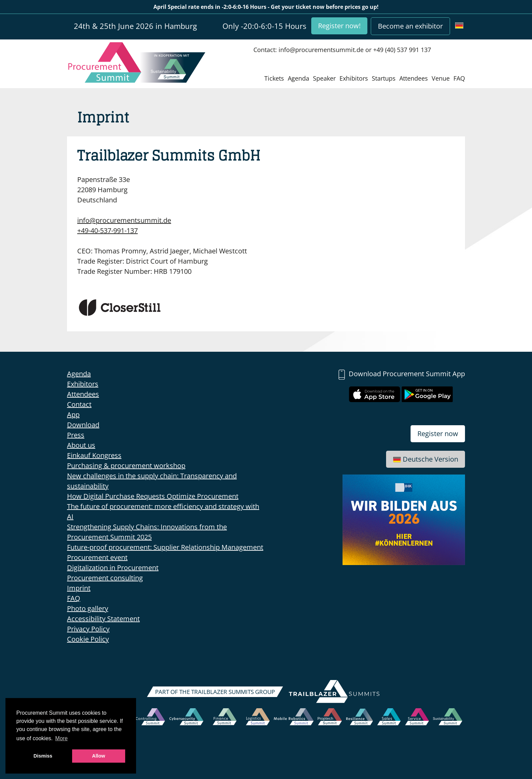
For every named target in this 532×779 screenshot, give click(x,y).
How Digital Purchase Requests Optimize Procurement (153, 496)
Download (83, 425)
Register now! (339, 26)
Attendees (414, 78)
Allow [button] (99, 756)
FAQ (459, 78)
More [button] (61, 738)
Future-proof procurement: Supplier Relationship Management (165, 547)
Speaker (324, 78)
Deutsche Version (426, 459)
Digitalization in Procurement (113, 568)
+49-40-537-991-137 (107, 230)
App (73, 415)
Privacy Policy (88, 629)
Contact (79, 404)
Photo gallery (88, 608)
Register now (438, 434)
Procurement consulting (105, 578)
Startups (384, 78)
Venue (441, 78)
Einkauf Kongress (94, 455)
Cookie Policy (88, 639)
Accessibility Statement (103, 619)
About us (81, 445)
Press (76, 435)
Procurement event (97, 557)
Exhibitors (354, 78)
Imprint (79, 588)
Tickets (274, 78)
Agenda (298, 78)
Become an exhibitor (410, 26)
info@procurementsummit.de (124, 220)
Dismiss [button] (43, 756)
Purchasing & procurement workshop (126, 466)
